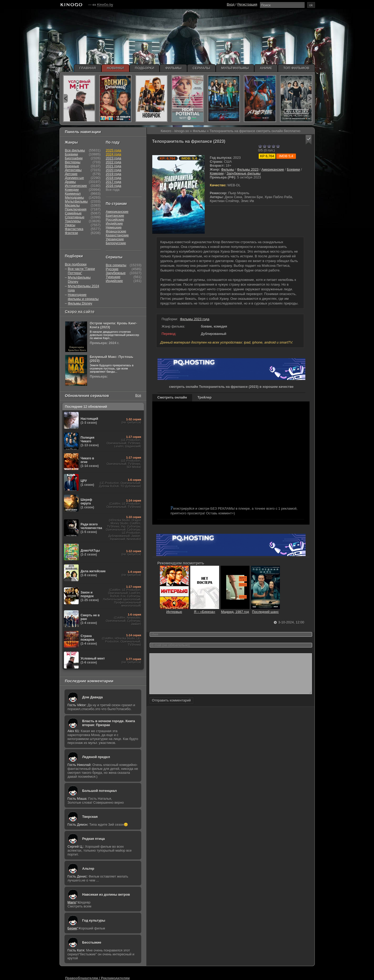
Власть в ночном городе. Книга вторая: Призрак (109, 723)
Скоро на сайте (80, 311)
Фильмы (227, 169)
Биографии (74, 158)
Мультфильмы (76, 201)
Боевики (293, 169)
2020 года (114, 170)
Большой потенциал (100, 791)
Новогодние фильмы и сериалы (83, 297)
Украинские (115, 239)
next (310, 98)
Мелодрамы (75, 197)
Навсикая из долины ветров (106, 894)
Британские (115, 216)
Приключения (76, 209)
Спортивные (75, 217)
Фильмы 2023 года (195, 319)
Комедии (217, 173)
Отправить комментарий (171, 708)
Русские (112, 269)
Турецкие (113, 277)
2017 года (114, 182)
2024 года (114, 154)
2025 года (114, 150)
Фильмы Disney (80, 303)
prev (65, 98)
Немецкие (114, 227)
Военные (72, 166)
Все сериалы (116, 265)
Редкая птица (94, 839)
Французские (116, 231)
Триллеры (73, 221)
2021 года (114, 166)
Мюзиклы (72, 205)
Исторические (76, 186)
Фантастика (74, 229)
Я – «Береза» (205, 610)
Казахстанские (117, 235)
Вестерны (73, 162)
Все (138, 395)
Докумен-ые (75, 178)
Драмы (71, 182)
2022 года (114, 162)
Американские (273, 169)
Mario (72, 902)
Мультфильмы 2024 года (84, 288)
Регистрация (247, 4)
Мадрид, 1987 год (235, 610)
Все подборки (76, 264)
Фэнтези (72, 233)
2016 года (114, 186)
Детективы (73, 170)
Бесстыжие (92, 942)
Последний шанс (265, 610)
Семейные (73, 213)
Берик (72, 928)
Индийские (114, 223)
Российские (115, 219)
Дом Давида (93, 697)
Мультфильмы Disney (79, 279)
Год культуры (94, 920)
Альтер (88, 869)
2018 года (114, 178)
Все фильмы (75, 150)
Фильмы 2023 (248, 169)
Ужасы (70, 225)
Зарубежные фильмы (243, 173)
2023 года (114, 158)
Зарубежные (116, 273)
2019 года (114, 174)
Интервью (174, 610)
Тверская (90, 817)
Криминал (73, 194)
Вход (231, 4)
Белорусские (116, 243)
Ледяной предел (96, 757)
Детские (71, 174)
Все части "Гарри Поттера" (81, 271)
